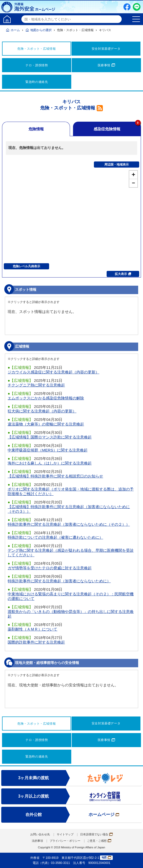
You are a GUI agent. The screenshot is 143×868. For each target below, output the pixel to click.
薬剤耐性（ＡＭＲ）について (32, 629)
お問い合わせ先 (38, 834)
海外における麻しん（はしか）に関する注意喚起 (50, 463)
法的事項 (35, 841)
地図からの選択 (41, 30)
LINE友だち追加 (137, 7)
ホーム (15, 30)
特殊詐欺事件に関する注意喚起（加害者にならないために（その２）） (69, 524)
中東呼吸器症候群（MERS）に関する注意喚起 (47, 450)
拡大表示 (123, 274)
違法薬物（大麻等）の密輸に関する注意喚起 (46, 424)
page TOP (134, 859)
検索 (117, 19)
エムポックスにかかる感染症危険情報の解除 (46, 398)
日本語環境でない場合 (98, 834)
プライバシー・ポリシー (65, 841)
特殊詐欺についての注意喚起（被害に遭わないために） (55, 537)
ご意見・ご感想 (101, 841)
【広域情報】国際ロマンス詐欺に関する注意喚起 (50, 437)
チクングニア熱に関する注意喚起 (36, 385)
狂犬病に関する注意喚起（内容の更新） (42, 411)
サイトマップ (65, 834)
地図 (106, 858)
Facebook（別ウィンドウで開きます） (127, 7)
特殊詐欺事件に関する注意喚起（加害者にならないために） (59, 581)
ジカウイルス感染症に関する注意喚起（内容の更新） (53, 372)
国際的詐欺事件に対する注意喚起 (36, 642)
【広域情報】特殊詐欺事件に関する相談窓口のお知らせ (55, 476)
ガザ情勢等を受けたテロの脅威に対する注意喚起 (50, 568)
